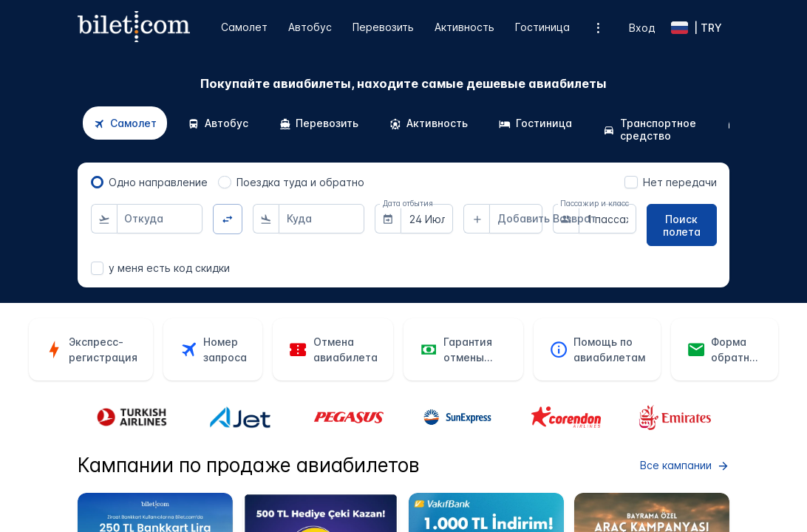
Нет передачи (680, 182)
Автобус (310, 27)
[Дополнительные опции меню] (598, 28)
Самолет (244, 27)
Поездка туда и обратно (300, 182)
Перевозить (383, 27)
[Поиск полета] (681, 225)
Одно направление (158, 182)
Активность (464, 27)
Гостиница (542, 27)
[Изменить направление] (228, 219)
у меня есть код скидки (169, 268)
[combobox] (160, 219)
